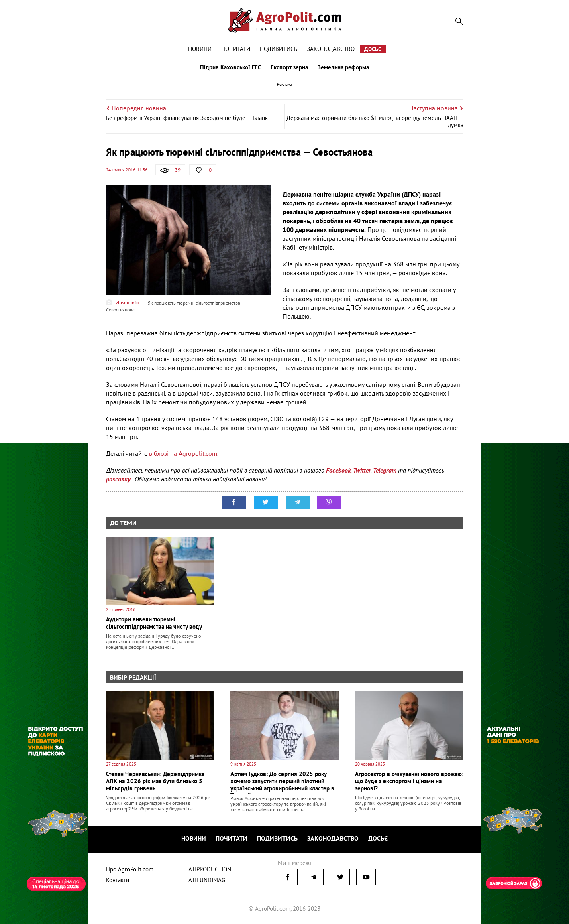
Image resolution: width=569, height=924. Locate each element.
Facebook (338, 470)
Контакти (118, 880)
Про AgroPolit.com (130, 869)
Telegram (385, 470)
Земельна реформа (343, 67)
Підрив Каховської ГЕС (230, 67)
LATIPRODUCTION (208, 869)
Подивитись (278, 49)
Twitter (362, 470)
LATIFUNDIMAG (205, 880)
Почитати (236, 49)
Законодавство (331, 49)
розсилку (119, 479)
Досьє (373, 49)
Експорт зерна (289, 67)
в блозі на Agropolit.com (183, 453)
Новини (200, 49)
